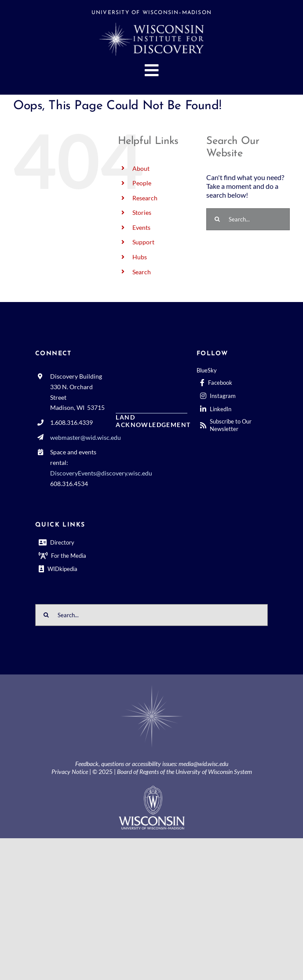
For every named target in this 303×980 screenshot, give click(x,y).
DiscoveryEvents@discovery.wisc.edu (101, 473)
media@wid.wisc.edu (203, 764)
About (141, 168)
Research (145, 198)
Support (143, 242)
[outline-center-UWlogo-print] (152, 789)
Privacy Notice (70, 772)
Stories (142, 212)
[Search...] (248, 219)
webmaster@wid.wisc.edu (86, 437)
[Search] (217, 219)
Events (141, 227)
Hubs (140, 257)
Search (142, 272)
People (142, 183)
